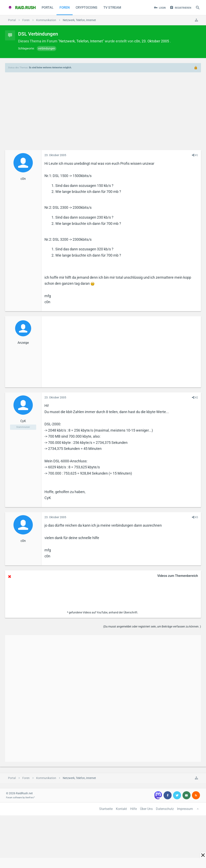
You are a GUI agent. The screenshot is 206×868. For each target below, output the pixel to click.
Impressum (185, 809)
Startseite (106, 809)
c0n (137, 41)
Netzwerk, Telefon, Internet (81, 41)
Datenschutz (165, 809)
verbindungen (47, 48)
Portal (48, 8)
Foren (65, 8)
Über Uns (146, 809)
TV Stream (112, 8)
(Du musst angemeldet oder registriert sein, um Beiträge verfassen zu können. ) (152, 626)
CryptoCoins (87, 8)
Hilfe (133, 809)
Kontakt (121, 809)
